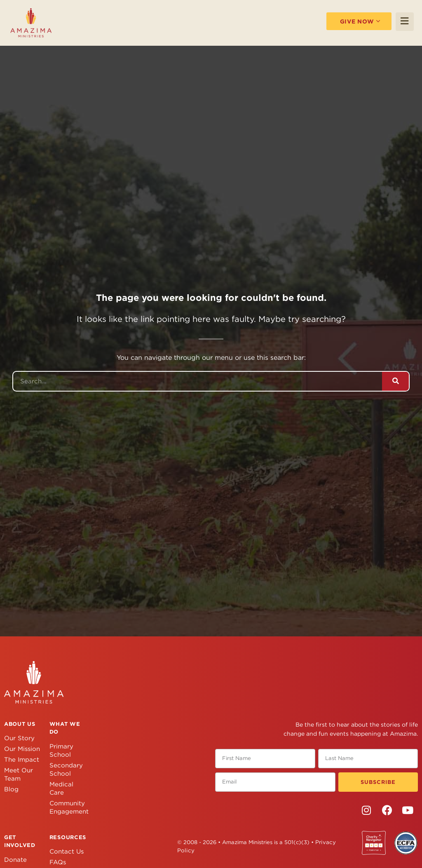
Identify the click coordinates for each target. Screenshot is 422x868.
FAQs (58, 862)
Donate (15, 860)
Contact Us (67, 852)
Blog (11, 789)
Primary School (61, 751)
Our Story (19, 738)
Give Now (352, 21)
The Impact (22, 760)
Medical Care (61, 788)
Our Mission (22, 749)
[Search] (395, 381)
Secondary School (66, 769)
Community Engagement (68, 807)
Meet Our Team (19, 774)
